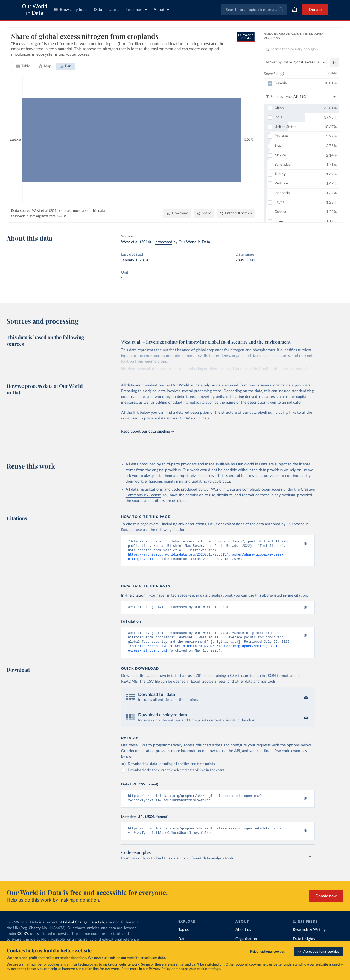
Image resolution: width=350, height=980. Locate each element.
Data (98, 10)
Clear (333, 73)
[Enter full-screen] (236, 214)
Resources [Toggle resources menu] (136, 10)
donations (78, 958)
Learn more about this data (84, 211)
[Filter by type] (301, 97)
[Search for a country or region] (301, 49)
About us (243, 938)
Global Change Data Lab (84, 931)
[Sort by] (296, 63)
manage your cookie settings (198, 969)
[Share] (204, 214)
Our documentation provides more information (161, 757)
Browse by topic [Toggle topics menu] (71, 10)
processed (164, 242)
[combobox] (254, 10)
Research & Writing (309, 938)
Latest (114, 10)
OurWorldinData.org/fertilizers (33, 216)
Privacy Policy (160, 969)
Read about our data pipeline (147, 432)
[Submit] (280, 10)
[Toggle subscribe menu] (295, 10)
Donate (315, 10)
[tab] (23, 66)
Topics (183, 938)
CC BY (62, 216)
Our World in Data (35, 10)
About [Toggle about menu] (161, 10)
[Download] (177, 214)
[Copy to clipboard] (299, 544)
